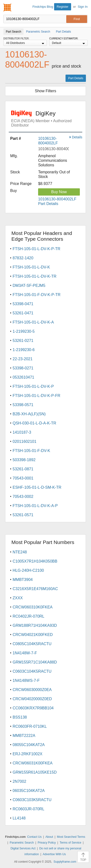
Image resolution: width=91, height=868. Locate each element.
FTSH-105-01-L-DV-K (31, 267)
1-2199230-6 (24, 350)
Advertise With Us (54, 854)
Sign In (83, 7)
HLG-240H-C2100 (28, 570)
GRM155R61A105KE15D (35, 772)
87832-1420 (23, 258)
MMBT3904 (23, 580)
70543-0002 (23, 497)
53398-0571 (23, 405)
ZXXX (18, 598)
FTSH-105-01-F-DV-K (31, 451)
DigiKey (47, 119)
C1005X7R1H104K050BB (35, 561)
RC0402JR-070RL (29, 616)
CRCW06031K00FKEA (33, 763)
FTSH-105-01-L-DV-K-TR (34, 276)
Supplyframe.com (65, 862)
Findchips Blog (43, 7)
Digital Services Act (23, 848)
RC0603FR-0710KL (30, 726)
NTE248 (20, 552)
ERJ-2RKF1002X (28, 754)
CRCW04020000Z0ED (32, 699)
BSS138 (20, 717)
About (49, 837)
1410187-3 (22, 432)
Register (63, 7)
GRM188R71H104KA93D (35, 625)
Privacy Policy (47, 843)
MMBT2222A (24, 736)
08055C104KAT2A (29, 745)
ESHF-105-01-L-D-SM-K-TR (37, 487)
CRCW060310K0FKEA (33, 607)
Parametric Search (22, 843)
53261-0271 (23, 341)
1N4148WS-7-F (26, 681)
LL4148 (19, 818)
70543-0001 (23, 478)
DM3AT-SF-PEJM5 (29, 286)
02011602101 (25, 441)
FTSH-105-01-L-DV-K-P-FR (36, 396)
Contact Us (34, 837)
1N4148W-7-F (25, 653)
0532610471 (23, 377)
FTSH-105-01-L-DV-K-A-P (35, 506)
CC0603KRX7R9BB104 (33, 708)
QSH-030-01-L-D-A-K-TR (34, 423)
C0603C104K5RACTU (32, 671)
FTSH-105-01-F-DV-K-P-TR (37, 295)
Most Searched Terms (71, 837)
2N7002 (19, 781)
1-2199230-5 (24, 331)
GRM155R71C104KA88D (35, 662)
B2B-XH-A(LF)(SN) (29, 414)
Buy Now (59, 192)
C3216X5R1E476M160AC (35, 589)
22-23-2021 (23, 359)
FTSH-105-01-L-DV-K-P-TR (36, 249)
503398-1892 (24, 460)
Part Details (76, 78)
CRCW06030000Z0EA (32, 690)
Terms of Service (70, 843)
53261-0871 (23, 469)
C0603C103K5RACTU (32, 800)
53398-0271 (23, 368)
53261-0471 (23, 313)
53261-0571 (23, 515)
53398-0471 (23, 304)
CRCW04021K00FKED (33, 635)
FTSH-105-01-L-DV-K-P (33, 386)
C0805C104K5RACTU (32, 644)
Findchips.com (8, 7)
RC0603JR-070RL (29, 809)
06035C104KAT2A (29, 791)
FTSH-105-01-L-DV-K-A (33, 322)
